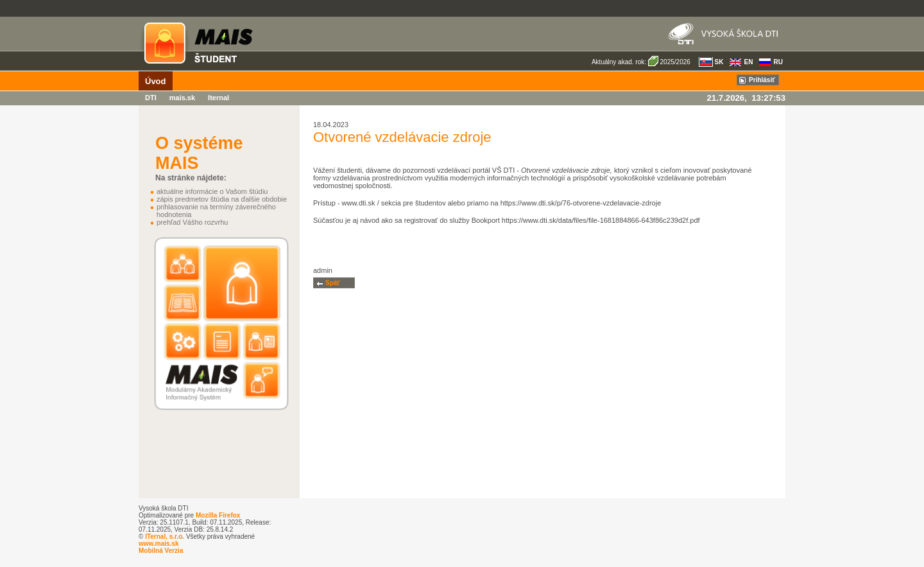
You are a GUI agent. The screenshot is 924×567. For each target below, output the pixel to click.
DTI (151, 98)
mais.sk (182, 98)
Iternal (218, 98)
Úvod (156, 81)
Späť (333, 283)
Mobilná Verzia (161, 551)
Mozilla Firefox (218, 515)
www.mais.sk (158, 544)
